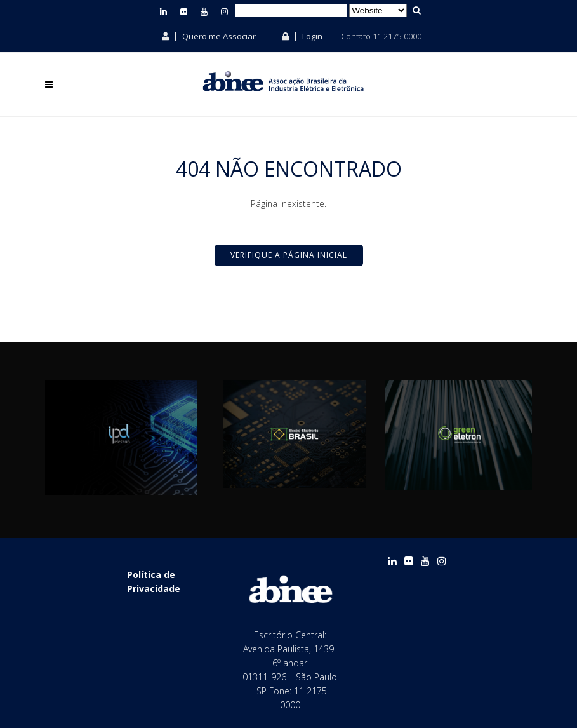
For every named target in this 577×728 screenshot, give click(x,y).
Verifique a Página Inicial (289, 255)
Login (302, 36)
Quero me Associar (209, 36)
